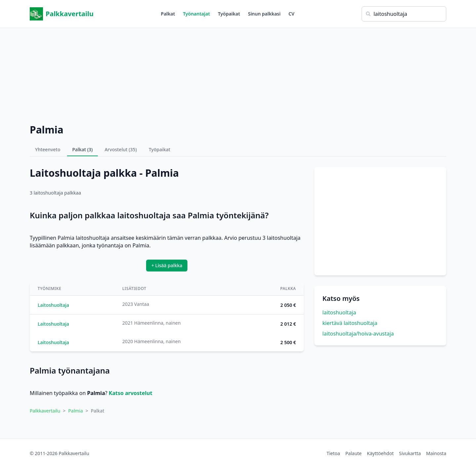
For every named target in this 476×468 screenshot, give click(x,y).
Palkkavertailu (62, 14)
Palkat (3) (83, 149)
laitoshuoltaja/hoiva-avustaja (358, 334)
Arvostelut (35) (121, 149)
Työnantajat (196, 14)
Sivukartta (410, 453)
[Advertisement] (238, 74)
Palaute (354, 453)
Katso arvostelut (131, 393)
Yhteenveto (48, 149)
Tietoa (333, 453)
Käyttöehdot (380, 453)
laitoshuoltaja (339, 312)
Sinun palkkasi (264, 14)
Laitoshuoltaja (53, 305)
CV (292, 14)
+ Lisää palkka (167, 265)
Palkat (168, 14)
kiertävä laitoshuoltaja (350, 323)
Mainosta (436, 453)
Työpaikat (229, 14)
